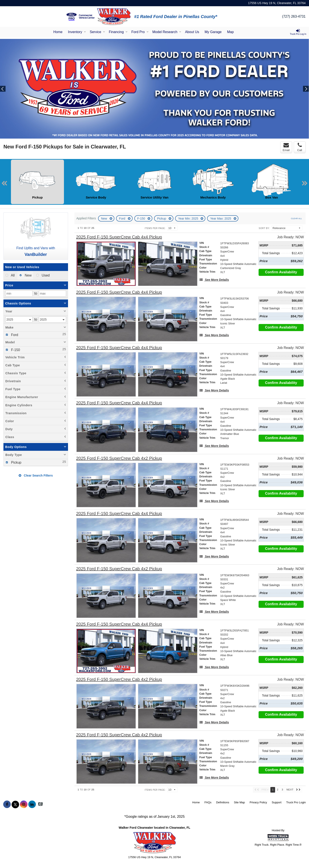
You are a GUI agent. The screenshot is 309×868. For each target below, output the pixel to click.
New (105, 219)
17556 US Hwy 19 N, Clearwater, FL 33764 (277, 3)
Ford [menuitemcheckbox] (14, 335)
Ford (123, 219)
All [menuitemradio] (12, 275)
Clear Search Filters (36, 475)
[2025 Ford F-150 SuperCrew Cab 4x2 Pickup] (119, 458)
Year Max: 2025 (221, 219)
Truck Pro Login (296, 802)
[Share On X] (15, 804)
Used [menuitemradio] (45, 275)
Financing (118, 32)
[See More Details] (214, 280)
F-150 (142, 219)
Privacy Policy (258, 802)
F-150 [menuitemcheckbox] (15, 350)
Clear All (296, 218)
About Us (192, 32)
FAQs (208, 802)
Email (286, 147)
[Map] (230, 32)
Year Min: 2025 (189, 219)
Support (277, 802)
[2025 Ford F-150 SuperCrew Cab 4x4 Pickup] (119, 237)
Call (300, 147)
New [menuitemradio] (28, 275)
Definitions (223, 802)
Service (97, 32)
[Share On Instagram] (24, 804)
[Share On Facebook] (7, 804)
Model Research (167, 32)
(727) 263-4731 (294, 16)
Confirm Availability (281, 272)
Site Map (239, 802)
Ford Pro (140, 32)
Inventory (77, 32)
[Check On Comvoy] (40, 804)
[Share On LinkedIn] (32, 804)
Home (58, 32)
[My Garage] (213, 32)
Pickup (162, 219)
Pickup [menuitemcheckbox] (16, 462)
